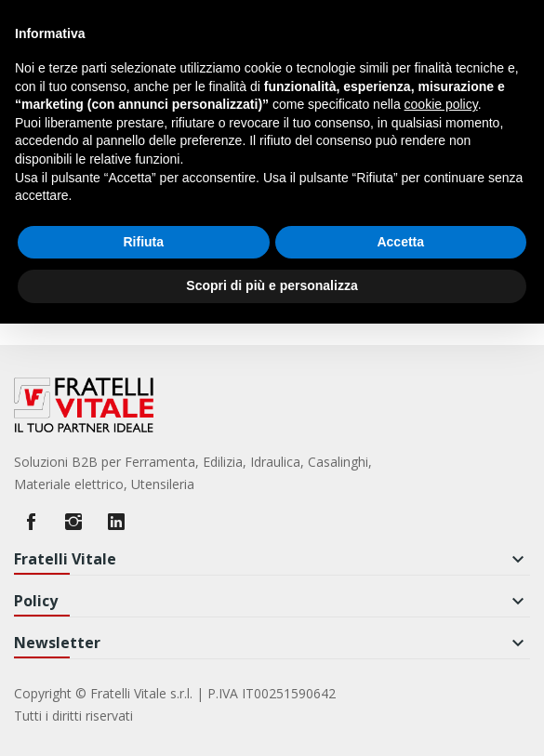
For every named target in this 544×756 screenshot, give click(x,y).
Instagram (73, 522)
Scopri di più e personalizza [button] (272, 285)
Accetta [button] (400, 242)
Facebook (31, 522)
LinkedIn (116, 522)
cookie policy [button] (441, 104)
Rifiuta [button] (143, 242)
